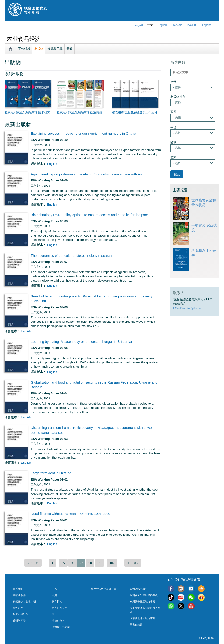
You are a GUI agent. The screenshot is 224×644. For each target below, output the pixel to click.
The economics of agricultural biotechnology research (71, 256)
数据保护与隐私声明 (24, 601)
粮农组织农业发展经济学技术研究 (27, 112)
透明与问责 (19, 621)
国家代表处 (136, 625)
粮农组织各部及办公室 (104, 589)
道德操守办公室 (61, 627)
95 (63, 563)
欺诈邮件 (18, 608)
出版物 (39, 49)
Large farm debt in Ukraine (51, 473)
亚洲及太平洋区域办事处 (144, 595)
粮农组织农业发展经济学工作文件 (135, 112)
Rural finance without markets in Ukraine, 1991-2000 (71, 514)
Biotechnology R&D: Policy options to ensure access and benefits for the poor (89, 215)
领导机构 (57, 601)
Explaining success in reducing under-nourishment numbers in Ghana (83, 134)
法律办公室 (58, 621)
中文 (150, 25)
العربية (139, 25)
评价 (54, 614)
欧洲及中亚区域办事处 (143, 601)
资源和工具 (55, 49)
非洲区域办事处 (139, 589)
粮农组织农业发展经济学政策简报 (79, 112)
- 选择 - (178, 87)
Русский (192, 25)
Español (207, 25)
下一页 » (133, 563)
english (162, 25)
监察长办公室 (59, 608)
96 (73, 563)
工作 (54, 589)
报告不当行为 (21, 614)
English (52, 164)
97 (81, 563)
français (177, 25)
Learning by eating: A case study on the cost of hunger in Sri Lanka (81, 342)
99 (99, 563)
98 (90, 563)
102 (112, 563)
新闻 (70, 49)
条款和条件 (19, 595)
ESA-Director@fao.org (188, 308)
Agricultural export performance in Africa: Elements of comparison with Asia (88, 174)
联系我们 (18, 589)
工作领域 (24, 49)
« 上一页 (33, 563)
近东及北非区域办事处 (143, 618)
